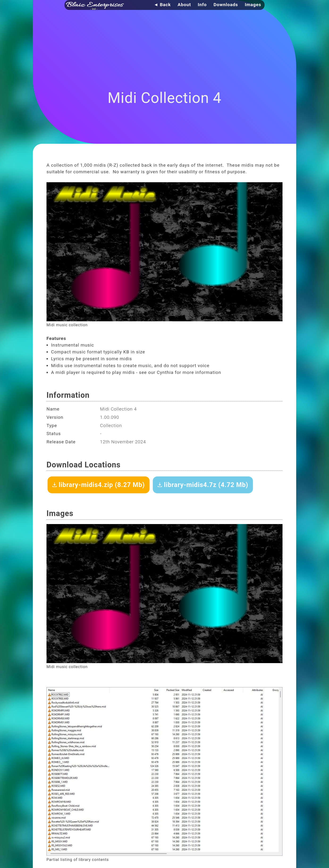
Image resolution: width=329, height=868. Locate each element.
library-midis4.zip (98, 485)
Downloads (226, 5)
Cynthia (165, 372)
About (184, 5)
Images (253, 5)
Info (202, 5)
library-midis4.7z (203, 485)
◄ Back (162, 5)
